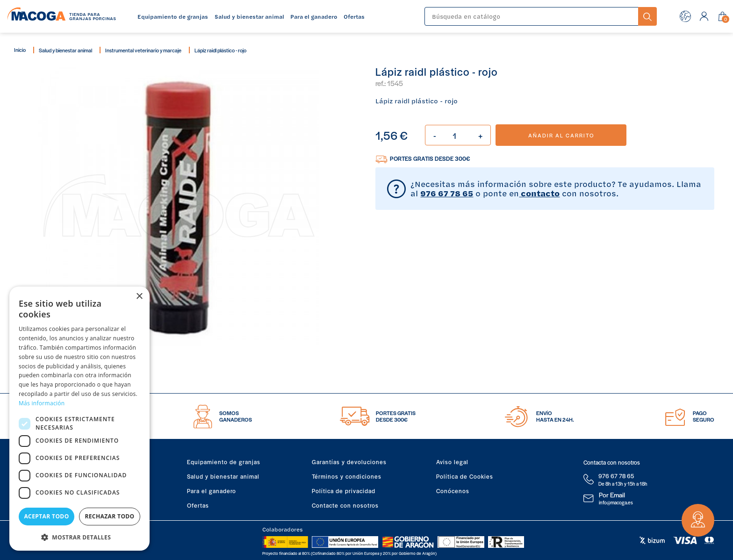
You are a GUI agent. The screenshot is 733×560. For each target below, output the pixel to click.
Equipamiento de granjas (224, 462)
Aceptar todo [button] (46, 516)
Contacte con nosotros (345, 505)
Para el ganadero (212, 491)
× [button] (139, 297)
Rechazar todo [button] (109, 516)
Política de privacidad (344, 491)
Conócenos (453, 491)
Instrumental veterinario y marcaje (143, 50)
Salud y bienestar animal (65, 50)
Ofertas (198, 505)
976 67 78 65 (447, 193)
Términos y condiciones (347, 476)
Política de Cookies (465, 476)
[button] (79, 536)
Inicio (20, 50)
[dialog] (79, 419)
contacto (539, 193)
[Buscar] (532, 16)
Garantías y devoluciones (349, 462)
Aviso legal (452, 462)
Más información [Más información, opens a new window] (42, 403)
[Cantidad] (458, 135)
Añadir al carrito (561, 135)
